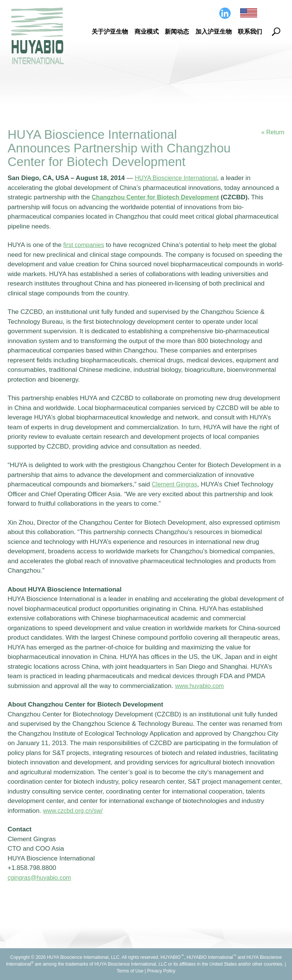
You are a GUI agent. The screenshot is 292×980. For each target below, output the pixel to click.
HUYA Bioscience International (178, 178)
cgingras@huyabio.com (41, 878)
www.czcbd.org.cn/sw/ (75, 811)
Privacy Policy (161, 971)
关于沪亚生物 (110, 32)
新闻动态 (177, 32)
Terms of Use (130, 971)
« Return (272, 133)
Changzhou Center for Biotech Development (159, 197)
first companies (85, 245)
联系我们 (250, 32)
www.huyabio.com (201, 686)
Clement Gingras (176, 484)
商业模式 (147, 32)
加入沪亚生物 (214, 32)
